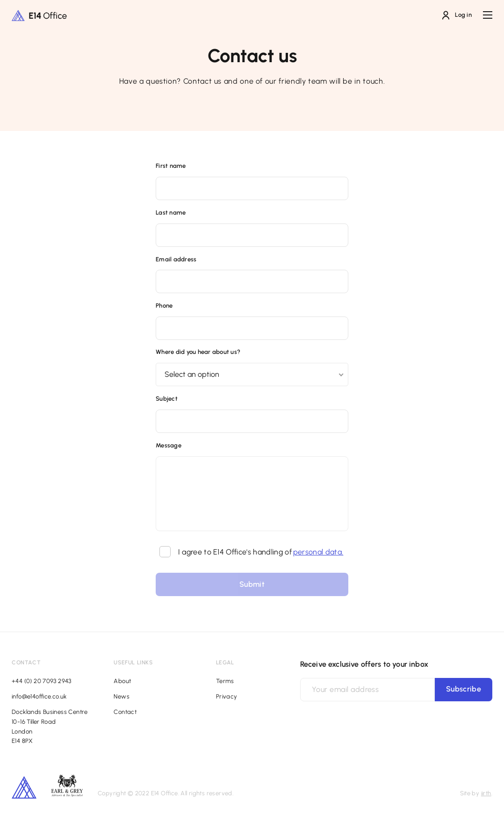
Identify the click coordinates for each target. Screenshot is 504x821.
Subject (167, 399)
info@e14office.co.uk (39, 696)
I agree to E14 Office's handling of (252, 552)
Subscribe (464, 689)
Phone (164, 306)
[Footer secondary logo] (24, 787)
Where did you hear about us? (198, 352)
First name (171, 166)
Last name (171, 212)
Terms (225, 681)
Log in (457, 15)
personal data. (318, 552)
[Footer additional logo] (67, 794)
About (122, 681)
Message (169, 445)
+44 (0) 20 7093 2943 (42, 681)
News (122, 696)
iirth (486, 793)
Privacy (227, 696)
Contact (125, 712)
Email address (176, 259)
